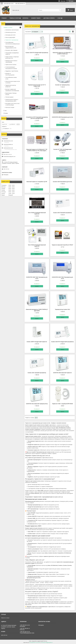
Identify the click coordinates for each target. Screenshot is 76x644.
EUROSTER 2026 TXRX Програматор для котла (62, 278)
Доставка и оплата (49, 18)
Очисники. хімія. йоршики (11, 50)
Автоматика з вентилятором (12, 30)
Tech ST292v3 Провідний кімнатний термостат (37, 246)
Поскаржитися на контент (35, 643)
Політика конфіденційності (47, 643)
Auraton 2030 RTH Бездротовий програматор (37, 53)
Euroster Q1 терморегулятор (62, 85)
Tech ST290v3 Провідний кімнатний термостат (37, 213)
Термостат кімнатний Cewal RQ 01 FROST (62, 245)
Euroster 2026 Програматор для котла (62, 182)
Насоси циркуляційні (10, 37)
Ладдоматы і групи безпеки (12, 71)
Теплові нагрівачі (9, 97)
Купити (37, 60)
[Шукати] (60, 10)
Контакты (25, 18)
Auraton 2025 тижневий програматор (37, 373)
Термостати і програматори (12, 40)
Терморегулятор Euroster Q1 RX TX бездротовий (37, 85)
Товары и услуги (14, 18)
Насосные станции (10, 107)
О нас (59, 18)
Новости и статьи (5, 618)
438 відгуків (63, 1)
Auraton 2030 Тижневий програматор (62, 213)
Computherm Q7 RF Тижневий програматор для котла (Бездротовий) (37, 118)
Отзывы (6, 113)
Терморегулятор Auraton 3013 (62, 309)
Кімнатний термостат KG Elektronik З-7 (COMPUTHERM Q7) (62, 53)
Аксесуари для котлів (10, 35)
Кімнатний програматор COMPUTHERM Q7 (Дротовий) (37, 310)
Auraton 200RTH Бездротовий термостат (37, 342)
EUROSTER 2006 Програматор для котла (62, 117)
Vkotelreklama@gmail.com (9, 157)
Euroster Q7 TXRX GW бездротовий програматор (62, 150)
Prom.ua (45, 641)
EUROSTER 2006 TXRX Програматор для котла (37, 278)
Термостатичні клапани (11, 65)
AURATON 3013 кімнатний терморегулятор (37, 404)
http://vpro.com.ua (8, 154)
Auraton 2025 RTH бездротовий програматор (62, 342)
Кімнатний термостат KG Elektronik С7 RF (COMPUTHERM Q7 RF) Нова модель (37, 150)
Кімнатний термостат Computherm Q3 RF (37, 182)
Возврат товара (36, 18)
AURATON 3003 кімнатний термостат (62, 373)
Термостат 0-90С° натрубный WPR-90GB (62, 404)
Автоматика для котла (11, 32)
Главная (4, 18)
